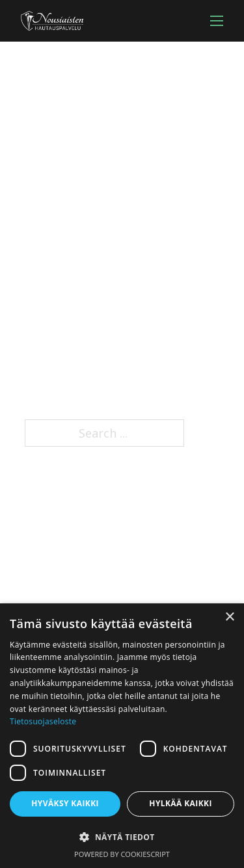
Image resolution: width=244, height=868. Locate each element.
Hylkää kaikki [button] (180, 803)
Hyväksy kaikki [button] (65, 803)
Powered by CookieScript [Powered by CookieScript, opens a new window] (122, 854)
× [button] (229, 617)
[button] (122, 837)
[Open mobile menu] (217, 21)
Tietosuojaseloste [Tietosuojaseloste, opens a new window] (43, 721)
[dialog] (122, 736)
